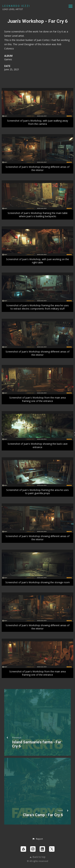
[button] (37, 839)
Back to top (38, 857)
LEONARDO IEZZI (16, 6)
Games (8, 59)
